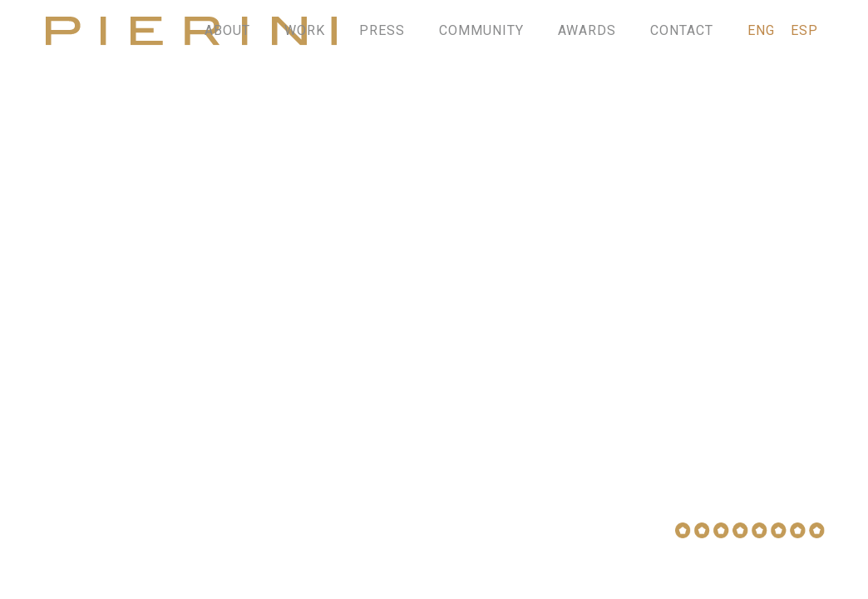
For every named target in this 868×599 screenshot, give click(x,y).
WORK (305, 30)
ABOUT (227, 30)
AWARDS (587, 30)
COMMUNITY (481, 30)
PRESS (382, 30)
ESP (804, 30)
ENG (761, 30)
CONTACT (682, 30)
